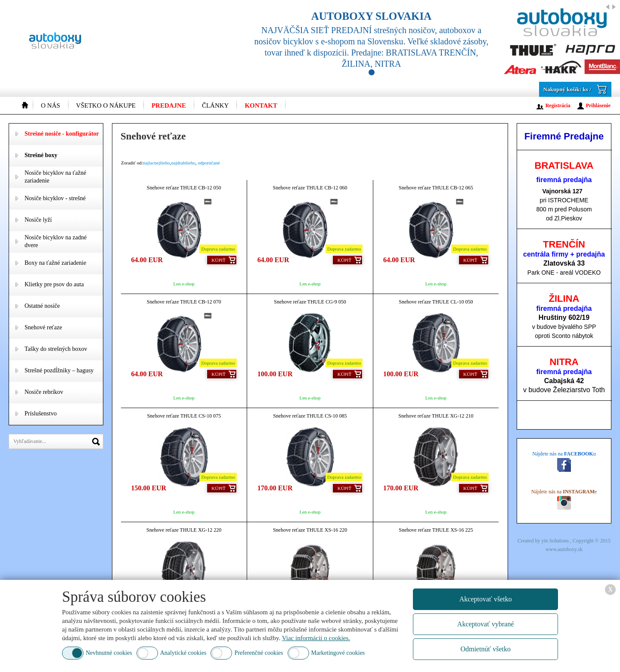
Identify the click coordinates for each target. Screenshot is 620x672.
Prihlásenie (598, 105)
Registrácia (558, 105)
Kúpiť (218, 260)
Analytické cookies (183, 653)
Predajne (169, 105)
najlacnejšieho (157, 163)
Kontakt (261, 105)
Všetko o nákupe (106, 105)
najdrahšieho (183, 163)
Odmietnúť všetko (485, 649)
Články (215, 105)
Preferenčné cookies (259, 653)
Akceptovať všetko (486, 599)
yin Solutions (556, 541)
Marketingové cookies (338, 653)
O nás (51, 105)
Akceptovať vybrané (486, 624)
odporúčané (209, 163)
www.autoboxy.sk (564, 549)
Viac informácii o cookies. (316, 638)
